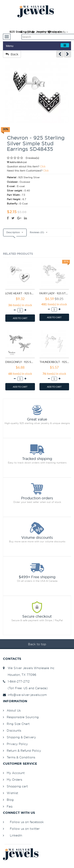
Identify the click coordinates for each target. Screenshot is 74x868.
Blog (10, 800)
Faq (10, 806)
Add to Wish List (17, 162)
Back (12, 54)
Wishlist (12, 793)
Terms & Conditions (21, 757)
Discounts (14, 730)
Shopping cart (17, 786)
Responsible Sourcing (23, 717)
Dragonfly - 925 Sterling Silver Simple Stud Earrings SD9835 (20, 362)
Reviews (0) (37, 232)
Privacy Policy (17, 744)
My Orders (14, 780)
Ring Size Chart (18, 724)
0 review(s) (32, 158)
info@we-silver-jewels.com (25, 695)
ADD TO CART (20, 318)
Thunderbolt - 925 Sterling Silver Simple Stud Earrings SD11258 (54, 362)
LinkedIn (16, 835)
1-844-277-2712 (16, 681)
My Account (16, 773)
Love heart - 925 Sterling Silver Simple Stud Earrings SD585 (20, 293)
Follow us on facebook (27, 822)
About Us (14, 710)
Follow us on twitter (25, 829)
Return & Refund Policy (24, 751)
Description (13, 232)
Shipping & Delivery (21, 737)
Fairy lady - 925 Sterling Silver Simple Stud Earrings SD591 (54, 293)
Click (43, 166)
